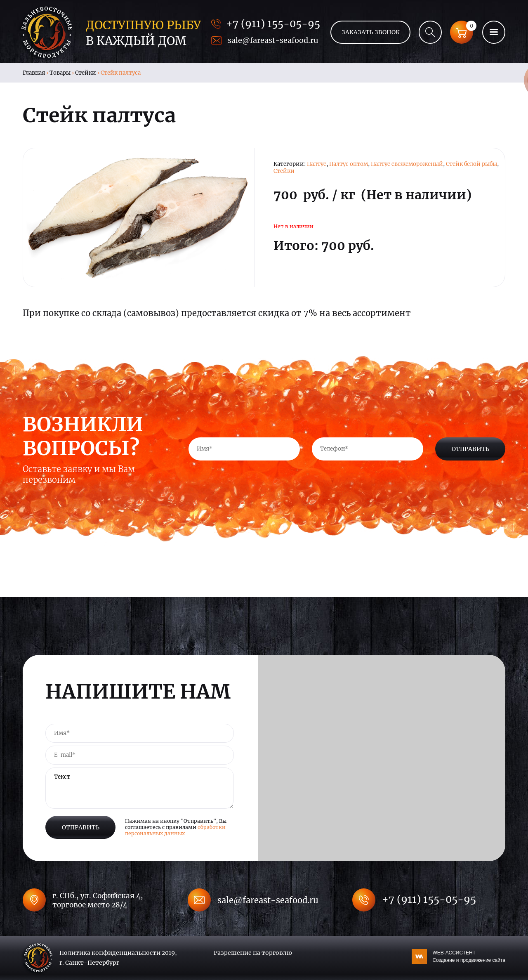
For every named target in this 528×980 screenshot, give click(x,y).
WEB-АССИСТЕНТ (469, 957)
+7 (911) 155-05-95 (273, 24)
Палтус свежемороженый (407, 164)
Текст (140, 788)
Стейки (86, 73)
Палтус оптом (349, 164)
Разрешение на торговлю (253, 953)
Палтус (317, 164)
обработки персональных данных (175, 830)
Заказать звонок (371, 32)
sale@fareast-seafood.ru (273, 40)
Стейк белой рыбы (471, 164)
